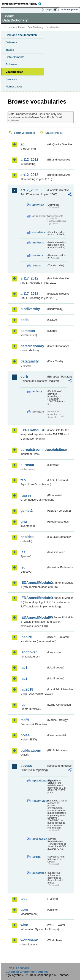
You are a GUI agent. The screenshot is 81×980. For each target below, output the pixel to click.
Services (11, 79)
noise (25, 735)
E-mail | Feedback (17, 968)
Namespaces (14, 86)
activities (38, 205)
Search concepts (54, 133)
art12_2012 (29, 160)
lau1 (24, 667)
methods (38, 242)
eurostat (27, 465)
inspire (26, 637)
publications (31, 750)
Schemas (12, 64)
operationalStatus (40, 780)
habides (27, 537)
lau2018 (27, 689)
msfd (25, 720)
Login (49, 9)
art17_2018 (29, 294)
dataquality (30, 361)
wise (24, 925)
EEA (23, 4)
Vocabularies (14, 72)
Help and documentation (21, 35)
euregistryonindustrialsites (34, 450)
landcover (29, 652)
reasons (38, 255)
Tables (10, 50)
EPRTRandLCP (33, 430)
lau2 (24, 678)
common (28, 331)
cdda (25, 320)
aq (23, 144)
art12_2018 (29, 175)
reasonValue (40, 801)
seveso (26, 766)
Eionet (21, 27)
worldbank (29, 940)
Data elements (15, 57)
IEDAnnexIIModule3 (34, 598)
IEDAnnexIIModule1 (34, 583)
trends (37, 265)
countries (39, 232)
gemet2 (27, 511)
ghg (24, 522)
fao (23, 480)
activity (37, 391)
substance (39, 873)
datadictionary (32, 346)
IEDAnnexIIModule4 (34, 617)
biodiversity (30, 309)
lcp (23, 705)
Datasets (11, 42)
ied (23, 567)
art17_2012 (29, 278)
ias (23, 552)
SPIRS (37, 857)
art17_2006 (29, 190)
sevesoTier (40, 839)
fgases (26, 495)
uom (24, 910)
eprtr (24, 377)
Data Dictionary (36, 27)
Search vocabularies (25, 133)
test (24, 899)
